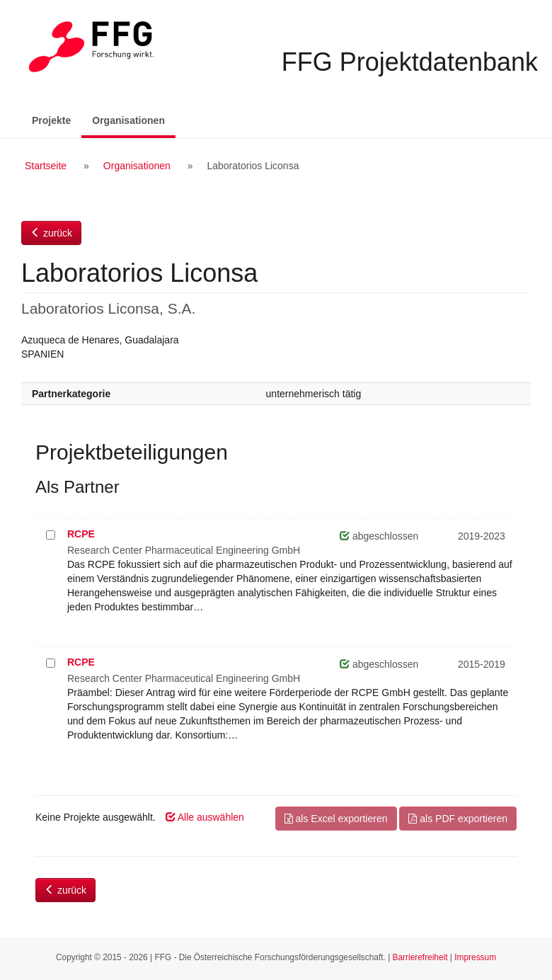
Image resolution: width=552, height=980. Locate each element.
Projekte (51, 120)
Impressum (475, 957)
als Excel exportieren (336, 819)
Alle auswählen (205, 817)
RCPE (81, 534)
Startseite (46, 166)
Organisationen (134, 119)
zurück (51, 233)
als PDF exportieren (458, 819)
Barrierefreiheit (420, 957)
